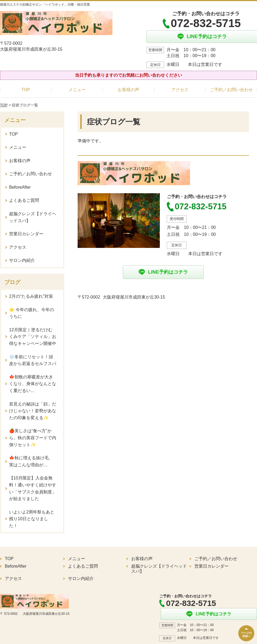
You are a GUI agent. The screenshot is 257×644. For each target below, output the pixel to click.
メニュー (77, 90)
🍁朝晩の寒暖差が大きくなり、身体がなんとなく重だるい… (33, 384)
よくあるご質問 (24, 200)
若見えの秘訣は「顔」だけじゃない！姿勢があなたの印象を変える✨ (33, 411)
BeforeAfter (20, 187)
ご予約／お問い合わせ (231, 90)
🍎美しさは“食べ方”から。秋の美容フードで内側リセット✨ (33, 438)
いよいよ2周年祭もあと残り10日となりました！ (32, 519)
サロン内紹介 (22, 260)
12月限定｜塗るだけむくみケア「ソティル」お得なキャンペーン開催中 (33, 337)
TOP (26, 90)
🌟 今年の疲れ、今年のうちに (32, 313)
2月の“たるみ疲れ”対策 (31, 296)
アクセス (180, 90)
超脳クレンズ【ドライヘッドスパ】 (33, 217)
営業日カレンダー (26, 234)
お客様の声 (128, 90)
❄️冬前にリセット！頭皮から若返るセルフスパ (33, 360)
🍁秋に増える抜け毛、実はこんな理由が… (31, 461)
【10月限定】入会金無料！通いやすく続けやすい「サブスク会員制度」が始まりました (33, 488)
